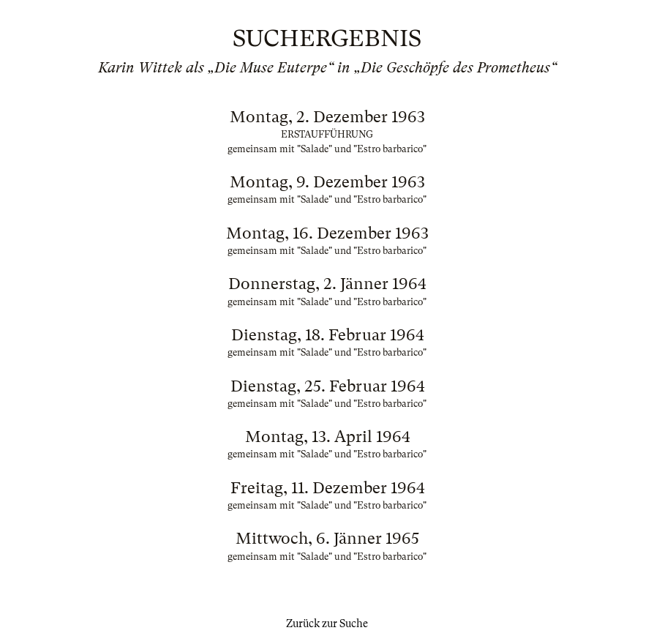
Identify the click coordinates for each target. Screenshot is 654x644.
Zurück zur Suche (327, 624)
